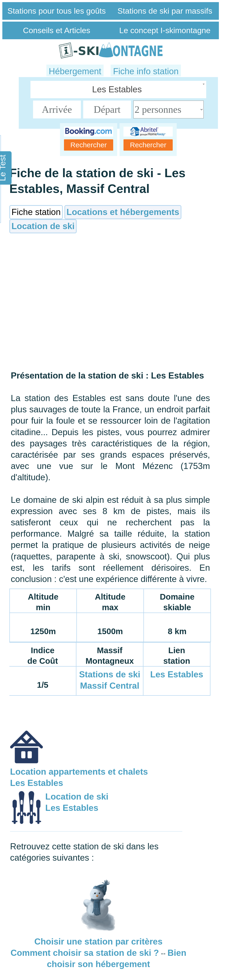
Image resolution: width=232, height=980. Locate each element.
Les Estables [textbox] (117, 89)
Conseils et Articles (57, 30)
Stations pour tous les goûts (57, 11)
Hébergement (75, 71)
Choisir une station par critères (99, 942)
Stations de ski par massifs (165, 11)
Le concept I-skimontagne (165, 30)
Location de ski (43, 226)
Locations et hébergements (123, 212)
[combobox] (118, 90)
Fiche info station (146, 71)
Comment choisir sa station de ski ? (85, 953)
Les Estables (177, 674)
